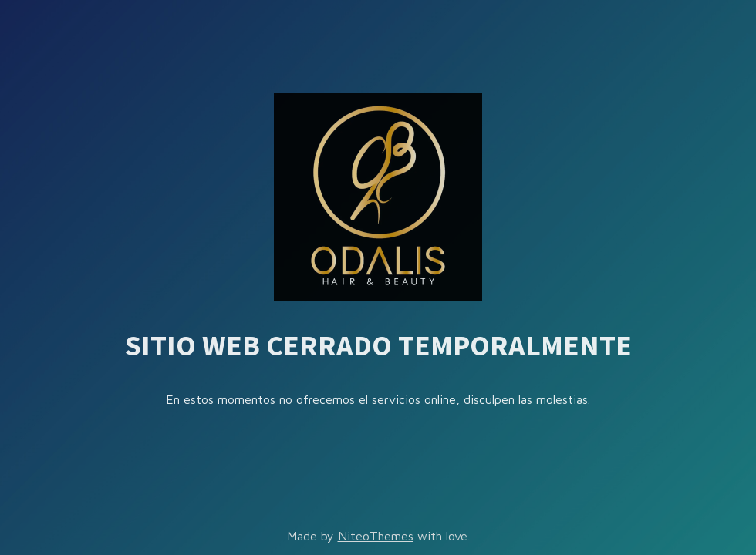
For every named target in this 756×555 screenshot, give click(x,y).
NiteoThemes (376, 536)
